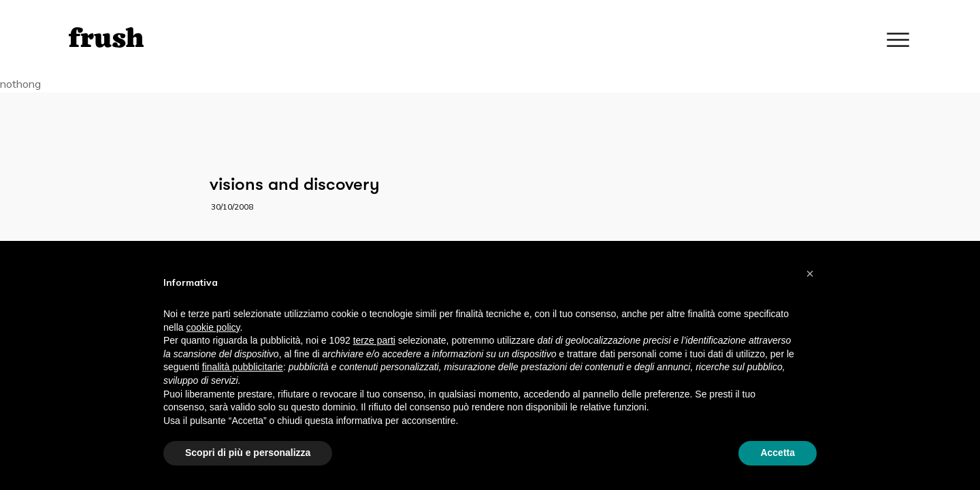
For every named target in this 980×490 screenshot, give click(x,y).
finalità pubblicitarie (243, 367)
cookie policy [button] (213, 327)
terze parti (374, 340)
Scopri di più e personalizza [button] (248, 453)
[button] (810, 274)
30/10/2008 (232, 207)
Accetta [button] (778, 453)
